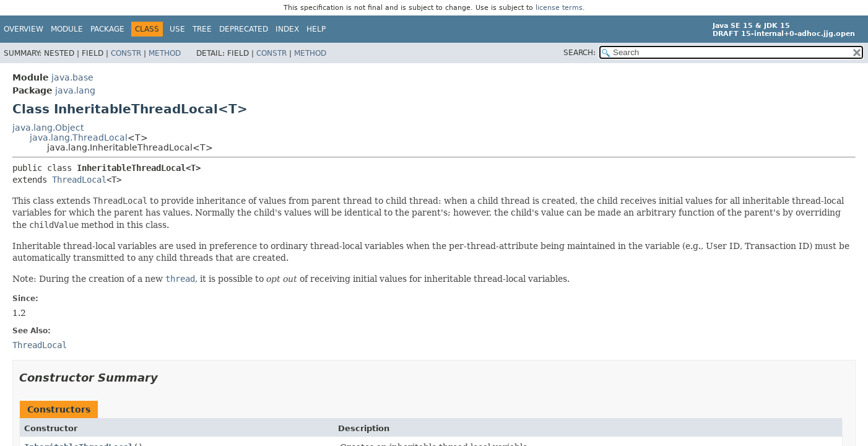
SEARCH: (579, 53)
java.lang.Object (48, 128)
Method (165, 53)
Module (67, 29)
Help (316, 29)
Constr (126, 53)
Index (287, 29)
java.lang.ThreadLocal (79, 138)
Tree (202, 29)
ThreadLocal (79, 180)
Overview (24, 29)
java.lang (75, 90)
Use (177, 29)
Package (107, 29)
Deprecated (244, 29)
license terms (559, 8)
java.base (72, 77)
